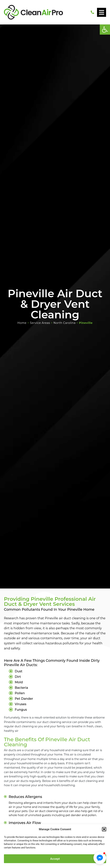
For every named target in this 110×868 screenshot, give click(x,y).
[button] (105, 30)
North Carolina (65, 323)
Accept (55, 859)
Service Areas (40, 323)
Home (22, 323)
